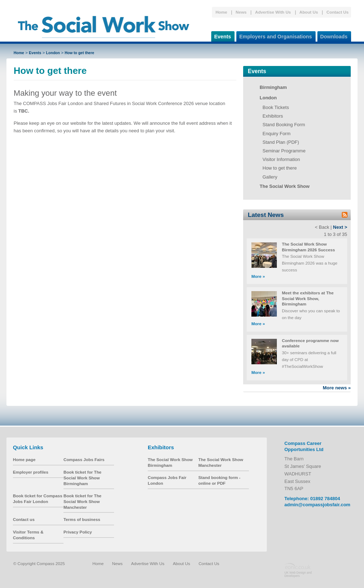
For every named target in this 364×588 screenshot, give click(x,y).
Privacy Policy (78, 532)
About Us (309, 12)
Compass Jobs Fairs (84, 459)
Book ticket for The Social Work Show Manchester (82, 501)
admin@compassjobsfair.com (317, 505)
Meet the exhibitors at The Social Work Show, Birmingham (308, 298)
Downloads (332, 35)
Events (221, 35)
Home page (24, 459)
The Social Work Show (285, 186)
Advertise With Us (273, 12)
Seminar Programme (284, 151)
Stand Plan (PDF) (281, 142)
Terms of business (82, 519)
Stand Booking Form (284, 125)
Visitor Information (281, 159)
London (53, 53)
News (241, 12)
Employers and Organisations (274, 35)
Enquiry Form (276, 134)
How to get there (79, 53)
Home (221, 12)
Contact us (24, 519)
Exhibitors (273, 116)
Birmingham (273, 87)
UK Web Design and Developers (298, 574)
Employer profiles (31, 472)
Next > (340, 227)
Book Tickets (276, 107)
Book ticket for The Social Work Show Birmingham (82, 478)
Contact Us (337, 12)
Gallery (270, 177)
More (258, 276)
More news (337, 388)
